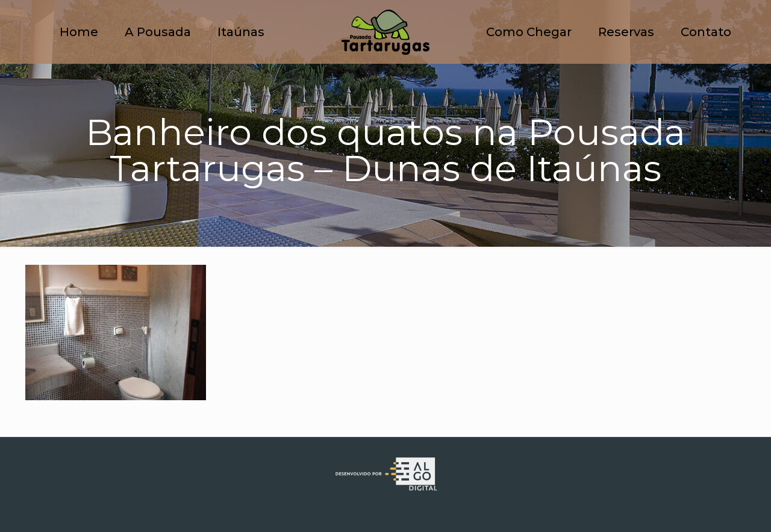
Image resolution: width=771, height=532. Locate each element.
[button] (745, 17)
